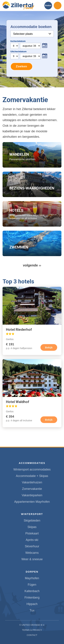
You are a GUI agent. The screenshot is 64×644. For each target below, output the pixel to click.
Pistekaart (32, 533)
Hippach (32, 604)
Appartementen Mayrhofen (32, 502)
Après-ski (32, 540)
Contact (32, 635)
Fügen (32, 585)
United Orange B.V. (33, 625)
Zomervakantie (32, 489)
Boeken (48, 6)
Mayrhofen (32, 578)
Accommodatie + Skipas (32, 476)
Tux (32, 610)
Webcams (32, 553)
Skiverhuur (32, 546)
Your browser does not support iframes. (32, 48)
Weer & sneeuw (32, 559)
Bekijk (49, 347)
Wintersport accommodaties (32, 469)
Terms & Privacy (32, 630)
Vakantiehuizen (32, 482)
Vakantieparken (32, 495)
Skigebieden (32, 521)
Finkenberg (32, 598)
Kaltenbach (32, 591)
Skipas (32, 527)
